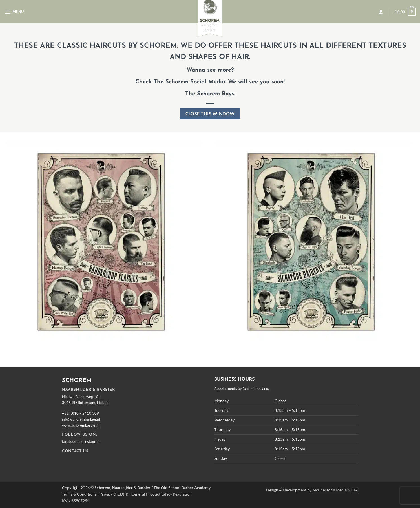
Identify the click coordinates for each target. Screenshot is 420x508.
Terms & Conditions (79, 494)
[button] (14, 12)
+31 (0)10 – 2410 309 (80, 413)
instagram (92, 441)
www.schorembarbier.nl (81, 425)
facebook (69, 441)
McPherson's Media (330, 490)
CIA (355, 490)
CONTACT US (75, 451)
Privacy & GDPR (114, 494)
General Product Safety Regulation (162, 494)
